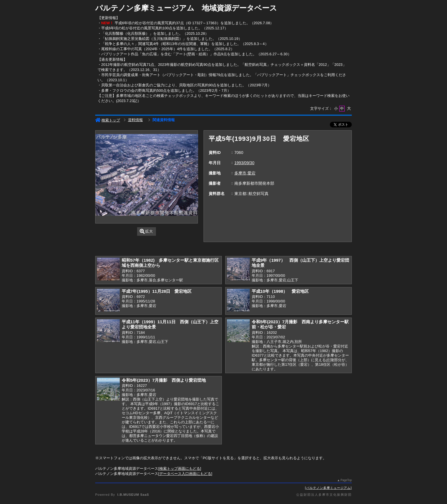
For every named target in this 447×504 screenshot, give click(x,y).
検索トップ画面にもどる (180, 469)
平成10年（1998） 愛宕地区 (280, 291)
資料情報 (135, 120)
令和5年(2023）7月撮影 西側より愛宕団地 (164, 380)
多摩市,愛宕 (245, 173)
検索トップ (108, 120)
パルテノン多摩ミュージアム (328, 488)
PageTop (346, 480)
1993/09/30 (244, 163)
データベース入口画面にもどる (185, 474)
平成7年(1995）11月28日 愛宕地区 (157, 291)
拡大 (146, 231)
